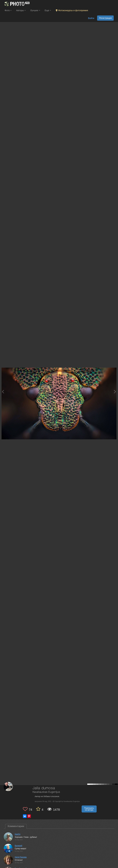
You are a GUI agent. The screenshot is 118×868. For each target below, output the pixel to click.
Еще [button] (48, 10)
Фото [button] (8, 10)
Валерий (18, 846)
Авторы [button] (21, 10)
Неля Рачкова (21, 857)
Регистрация (105, 18)
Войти (91, 18)
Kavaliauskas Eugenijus (46, 792)
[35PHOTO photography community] (17, 4)
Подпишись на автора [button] (89, 809)
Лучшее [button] (35, 10)
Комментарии (16, 826)
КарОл (18, 834)
